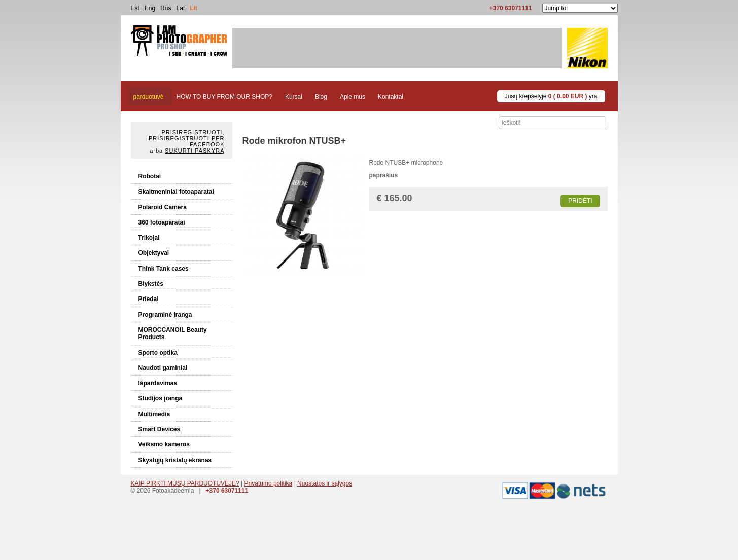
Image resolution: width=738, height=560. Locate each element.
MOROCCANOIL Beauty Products (173, 333)
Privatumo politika (269, 483)
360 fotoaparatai (162, 222)
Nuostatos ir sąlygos (325, 483)
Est (135, 8)
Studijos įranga (161, 398)
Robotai (150, 176)
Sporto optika (158, 353)
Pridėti (580, 201)
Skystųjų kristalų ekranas (175, 460)
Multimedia (154, 414)
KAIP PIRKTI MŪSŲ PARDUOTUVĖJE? (185, 483)
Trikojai (149, 238)
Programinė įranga (165, 315)
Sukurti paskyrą (195, 151)
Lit (194, 8)
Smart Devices (160, 429)
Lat (181, 8)
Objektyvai (154, 253)
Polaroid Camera (163, 207)
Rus (166, 8)
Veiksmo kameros (164, 444)
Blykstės (151, 284)
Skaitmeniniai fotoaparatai (176, 192)
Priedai (149, 299)
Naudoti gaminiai (163, 368)
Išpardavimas (158, 383)
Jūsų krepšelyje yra (551, 96)
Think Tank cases (164, 269)
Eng (150, 8)
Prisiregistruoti (192, 132)
